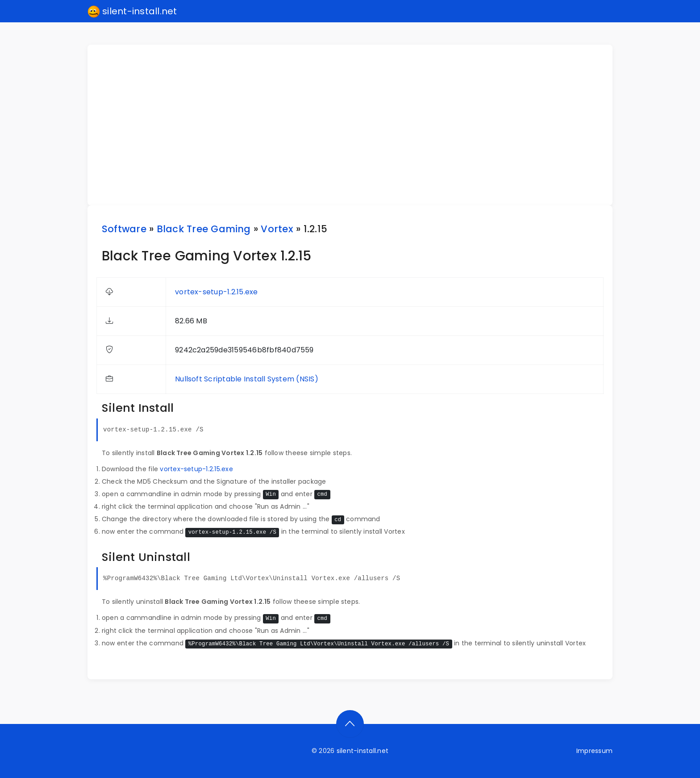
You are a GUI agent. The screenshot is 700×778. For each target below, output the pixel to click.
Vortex (277, 229)
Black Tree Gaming (204, 229)
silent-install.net (132, 12)
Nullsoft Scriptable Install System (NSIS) (247, 379)
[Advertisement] (355, 125)
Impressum (594, 751)
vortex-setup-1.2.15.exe (217, 292)
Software (124, 229)
